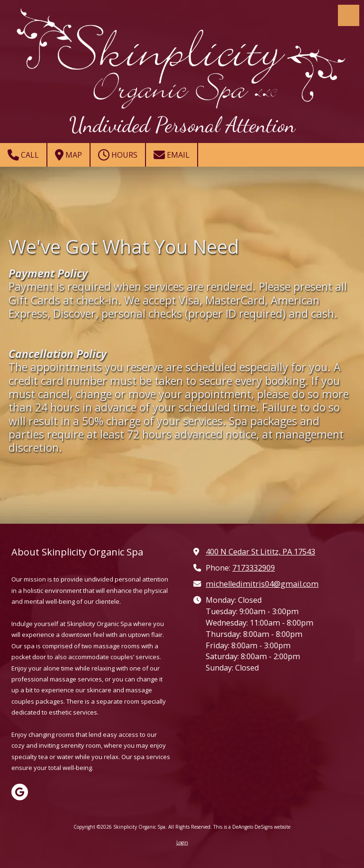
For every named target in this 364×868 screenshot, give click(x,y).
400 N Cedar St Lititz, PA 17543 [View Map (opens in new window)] (260, 552)
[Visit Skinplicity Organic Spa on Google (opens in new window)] (20, 792)
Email (172, 155)
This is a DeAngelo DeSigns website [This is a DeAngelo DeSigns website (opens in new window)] (252, 827)
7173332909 (254, 568)
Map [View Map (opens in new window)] (68, 155)
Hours (118, 155)
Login (182, 842)
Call (23, 155)
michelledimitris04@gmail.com (262, 584)
